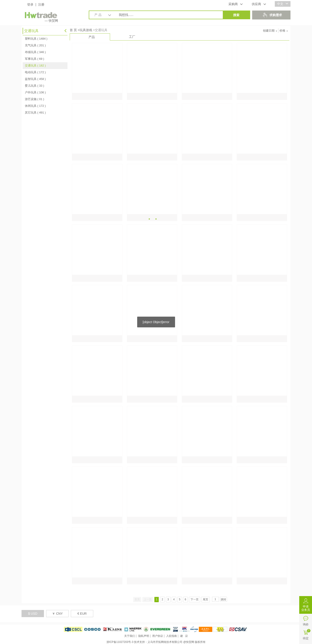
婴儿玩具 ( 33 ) (35, 86)
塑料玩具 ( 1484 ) (36, 39)
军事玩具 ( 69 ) (35, 59)
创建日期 (270, 31)
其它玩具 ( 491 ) (35, 113)
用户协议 (158, 636)
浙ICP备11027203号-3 (120, 642)
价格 (284, 31)
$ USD (33, 614)
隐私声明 (144, 636)
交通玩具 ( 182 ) (35, 65)
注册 (41, 4)
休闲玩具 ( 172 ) (35, 106)
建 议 (184, 636)
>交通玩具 (100, 30)
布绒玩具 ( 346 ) (35, 52)
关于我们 (130, 636)
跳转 (223, 599)
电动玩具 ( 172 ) (35, 72)
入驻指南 (171, 636)
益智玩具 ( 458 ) (35, 79)
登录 (30, 4)
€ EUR (82, 614)
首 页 (73, 30)
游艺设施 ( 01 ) (35, 99)
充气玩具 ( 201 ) (35, 45)
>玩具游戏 (85, 30)
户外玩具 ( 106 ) (35, 92)
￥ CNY (57, 614)
